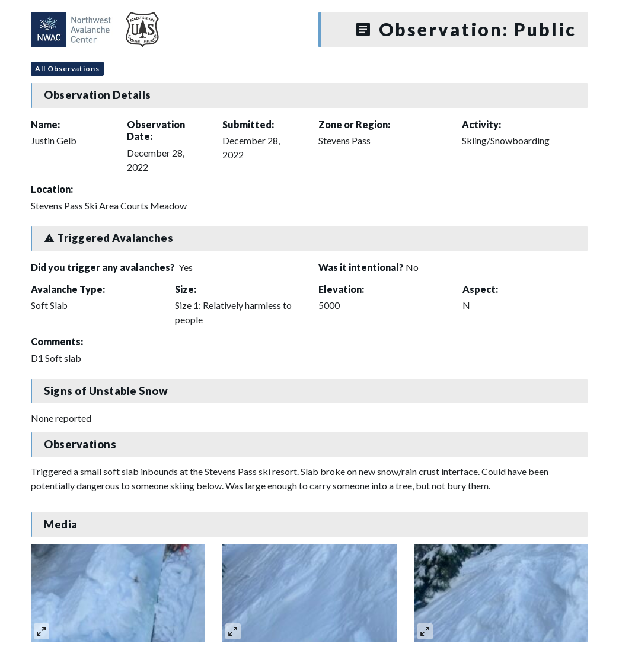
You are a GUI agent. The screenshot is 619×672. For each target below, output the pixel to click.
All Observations (67, 69)
